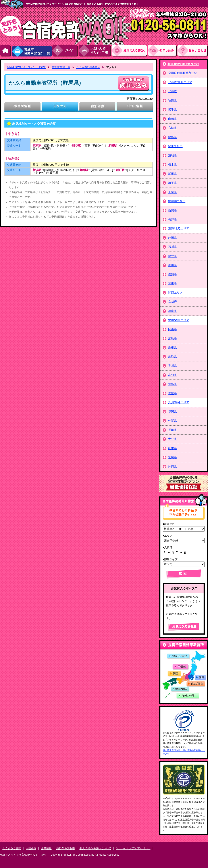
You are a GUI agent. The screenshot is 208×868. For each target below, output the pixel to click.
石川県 (172, 247)
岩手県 (172, 110)
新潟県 (172, 210)
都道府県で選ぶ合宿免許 (183, 64)
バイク (65, 51)
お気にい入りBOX (130, 51)
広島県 (172, 338)
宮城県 (172, 128)
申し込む (134, 84)
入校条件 (31, 848)
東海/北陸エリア (179, 228)
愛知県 (172, 274)
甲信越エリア (177, 201)
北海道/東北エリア (180, 82)
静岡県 (172, 238)
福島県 (172, 137)
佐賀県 (172, 421)
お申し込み (163, 51)
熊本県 (172, 448)
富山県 (172, 265)
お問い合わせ (193, 51)
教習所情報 (22, 107)
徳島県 (172, 384)
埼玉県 (172, 183)
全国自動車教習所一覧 (183, 73)
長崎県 (172, 430)
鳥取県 (172, 357)
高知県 (172, 375)
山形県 (172, 119)
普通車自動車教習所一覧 (32, 51)
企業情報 (46, 848)
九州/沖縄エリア (179, 402)
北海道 (172, 91)
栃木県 (172, 164)
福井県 (172, 256)
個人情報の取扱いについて (95, 848)
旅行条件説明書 (65, 848)
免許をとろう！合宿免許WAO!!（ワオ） (24, 855)
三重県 (172, 283)
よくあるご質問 (12, 848)
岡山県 (172, 329)
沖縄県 (172, 467)
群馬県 (172, 174)
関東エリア (175, 146)
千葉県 (172, 192)
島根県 (172, 348)
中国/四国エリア (179, 320)
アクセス (60, 107)
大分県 (172, 439)
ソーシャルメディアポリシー (133, 848)
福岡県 (172, 412)
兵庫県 (172, 311)
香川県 (172, 366)
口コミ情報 (135, 107)
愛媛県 (172, 393)
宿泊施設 (97, 107)
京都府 (172, 302)
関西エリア (175, 293)
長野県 (172, 219)
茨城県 (172, 155)
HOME (6, 51)
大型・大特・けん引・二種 (95, 51)
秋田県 (172, 101)
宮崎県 (172, 457)
